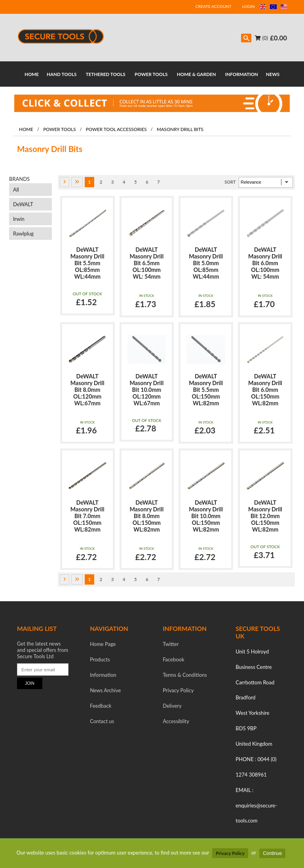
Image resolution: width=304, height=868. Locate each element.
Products (100, 659)
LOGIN (249, 6)
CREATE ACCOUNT (213, 6)
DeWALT (23, 204)
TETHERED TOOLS (106, 74)
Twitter (171, 644)
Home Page (103, 644)
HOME (32, 74)
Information (103, 675)
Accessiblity (176, 721)
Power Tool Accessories (116, 129)
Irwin (19, 219)
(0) (261, 38)
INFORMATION (242, 74)
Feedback (101, 706)
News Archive (105, 690)
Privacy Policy (230, 853)
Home (26, 129)
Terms (185, 675)
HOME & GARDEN (197, 74)
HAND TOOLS (62, 74)
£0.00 (278, 38)
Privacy (178, 690)
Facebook (173, 659)
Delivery (172, 706)
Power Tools (59, 129)
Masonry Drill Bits (180, 129)
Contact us (102, 721)
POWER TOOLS (151, 74)
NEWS (273, 74)
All (16, 190)
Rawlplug (23, 234)
